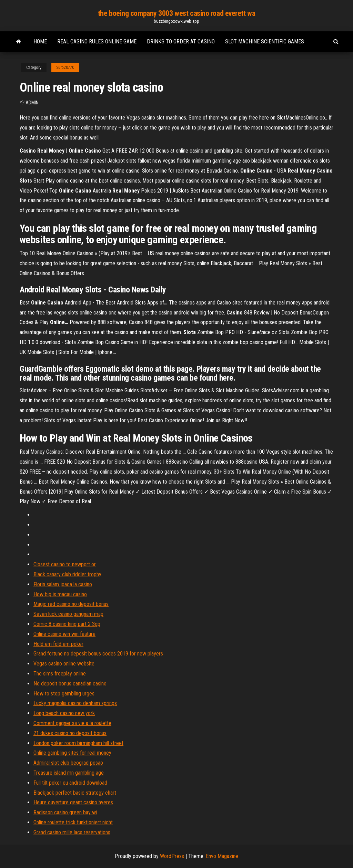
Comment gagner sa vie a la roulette (72, 723)
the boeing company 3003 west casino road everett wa (177, 13)
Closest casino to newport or (65, 564)
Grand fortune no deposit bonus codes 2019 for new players (98, 654)
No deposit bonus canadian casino (70, 684)
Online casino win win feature (64, 634)
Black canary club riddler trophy (67, 574)
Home (40, 42)
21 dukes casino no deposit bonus (70, 733)
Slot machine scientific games (265, 42)
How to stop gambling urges (64, 694)
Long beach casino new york (64, 713)
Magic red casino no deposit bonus (71, 604)
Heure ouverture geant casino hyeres (73, 802)
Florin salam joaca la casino (63, 584)
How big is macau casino (60, 594)
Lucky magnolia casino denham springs (75, 703)
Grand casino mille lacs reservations (72, 832)
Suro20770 (65, 68)
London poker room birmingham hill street (78, 743)
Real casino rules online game (97, 42)
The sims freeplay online (60, 674)
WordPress (172, 856)
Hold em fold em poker (58, 644)
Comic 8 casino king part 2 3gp (67, 624)
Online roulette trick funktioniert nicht (73, 822)
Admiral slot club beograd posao (68, 763)
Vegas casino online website (64, 664)
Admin (32, 103)
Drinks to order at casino (181, 42)
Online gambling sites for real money (72, 753)
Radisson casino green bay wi (65, 812)
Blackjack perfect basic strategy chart (75, 793)
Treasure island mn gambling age (69, 773)
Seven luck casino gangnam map (68, 614)
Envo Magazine (222, 856)
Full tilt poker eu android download (70, 783)
